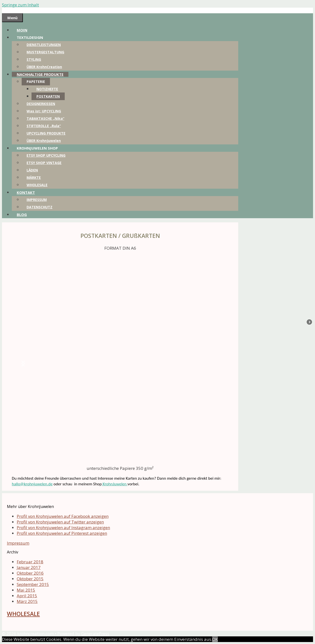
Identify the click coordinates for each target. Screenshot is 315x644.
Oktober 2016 (30, 573)
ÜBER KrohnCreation (44, 67)
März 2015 (27, 601)
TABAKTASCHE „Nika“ (45, 118)
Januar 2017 (29, 567)
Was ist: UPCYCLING (44, 111)
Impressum (18, 543)
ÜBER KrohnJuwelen (44, 141)
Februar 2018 (30, 562)
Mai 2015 (26, 590)
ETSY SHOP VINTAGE (44, 163)
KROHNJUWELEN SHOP (37, 148)
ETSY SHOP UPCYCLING (46, 155)
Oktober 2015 (30, 579)
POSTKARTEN (48, 96)
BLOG (22, 215)
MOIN (22, 30)
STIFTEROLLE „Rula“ (44, 126)
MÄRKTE (34, 177)
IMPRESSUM (37, 200)
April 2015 (27, 596)
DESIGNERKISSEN (41, 104)
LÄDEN (32, 170)
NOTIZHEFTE (47, 89)
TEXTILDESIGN (30, 37)
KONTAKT (26, 192)
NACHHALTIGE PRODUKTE (40, 74)
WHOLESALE (37, 185)
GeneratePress (95, 634)
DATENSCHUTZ (39, 207)
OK (215, 639)
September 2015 (33, 584)
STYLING (34, 59)
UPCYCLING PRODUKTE (46, 133)
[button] (23, 364)
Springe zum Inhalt (20, 5)
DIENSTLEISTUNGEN (44, 45)
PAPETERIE (36, 82)
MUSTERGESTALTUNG (45, 52)
